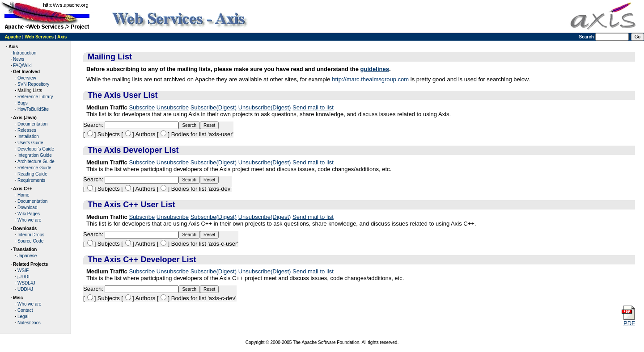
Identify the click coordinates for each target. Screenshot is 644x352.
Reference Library (35, 97)
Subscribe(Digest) (214, 107)
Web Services (39, 37)
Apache (13, 37)
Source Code (30, 241)
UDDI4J (25, 289)
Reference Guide (34, 168)
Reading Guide (32, 174)
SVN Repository (33, 84)
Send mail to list (313, 107)
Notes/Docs (29, 323)
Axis (62, 37)
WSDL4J (26, 283)
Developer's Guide (36, 149)
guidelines (375, 69)
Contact (25, 310)
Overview (27, 78)
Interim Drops (31, 235)
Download (27, 207)
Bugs (23, 103)
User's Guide (30, 143)
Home (23, 195)
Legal (23, 316)
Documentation (32, 124)
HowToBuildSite (33, 109)
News (19, 59)
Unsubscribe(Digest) (265, 107)
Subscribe (142, 107)
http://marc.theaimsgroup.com (370, 79)
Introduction (25, 53)
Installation (28, 136)
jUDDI (23, 277)
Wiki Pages (29, 214)
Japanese (27, 256)
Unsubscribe (173, 107)
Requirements (31, 180)
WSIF (23, 270)
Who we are (29, 220)
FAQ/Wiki (22, 65)
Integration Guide (35, 155)
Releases (27, 130)
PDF (628, 321)
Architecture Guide (36, 161)
